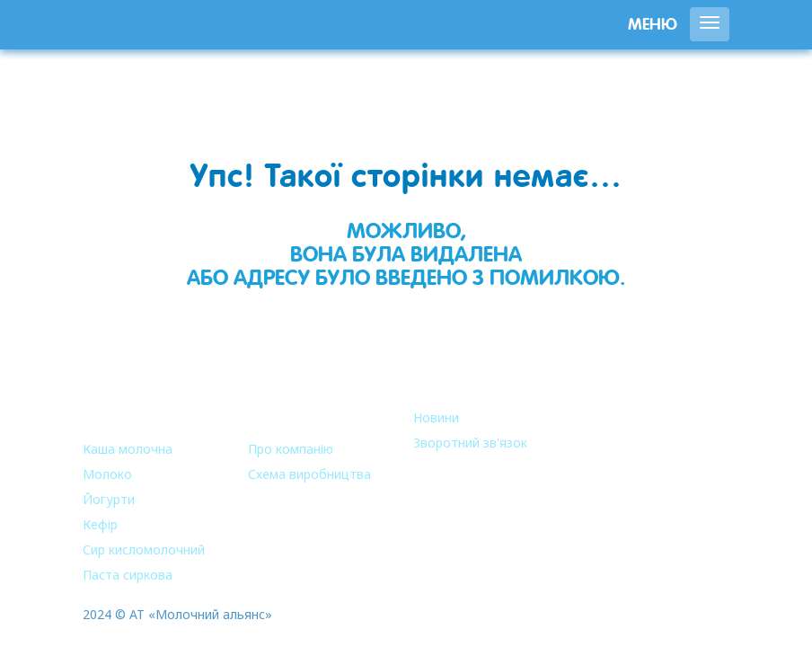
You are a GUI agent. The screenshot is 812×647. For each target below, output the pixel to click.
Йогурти (109, 499)
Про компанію (291, 449)
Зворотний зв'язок (470, 443)
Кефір (100, 524)
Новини (436, 417)
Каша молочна (128, 449)
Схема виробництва (309, 474)
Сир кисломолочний (144, 550)
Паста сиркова (128, 575)
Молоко (107, 474)
